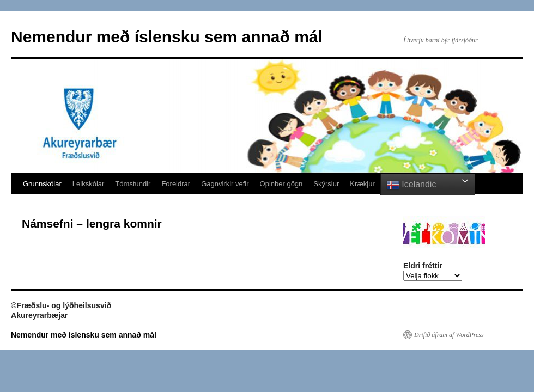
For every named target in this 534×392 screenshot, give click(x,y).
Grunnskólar (42, 184)
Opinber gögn (281, 184)
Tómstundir (133, 184)
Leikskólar (89, 184)
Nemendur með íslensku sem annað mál (167, 37)
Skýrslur (326, 184)
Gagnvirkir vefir (225, 184)
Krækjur (362, 184)
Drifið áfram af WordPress (449, 335)
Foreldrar (176, 184)
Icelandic (411, 185)
